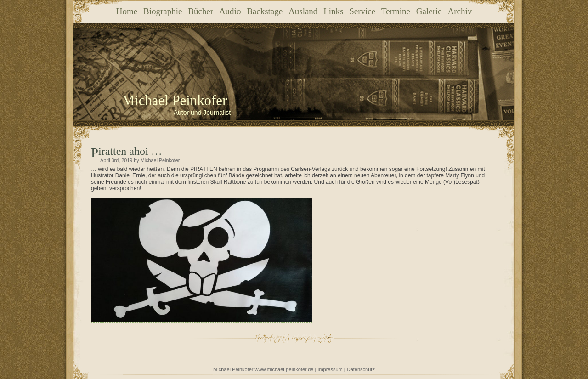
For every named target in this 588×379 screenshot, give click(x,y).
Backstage (265, 11)
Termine (396, 11)
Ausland (303, 11)
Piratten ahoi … (130, 151)
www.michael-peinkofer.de (284, 369)
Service (362, 11)
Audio (230, 11)
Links (333, 11)
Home (127, 11)
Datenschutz (361, 369)
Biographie (163, 11)
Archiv (460, 11)
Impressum (330, 369)
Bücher (201, 11)
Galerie (429, 11)
